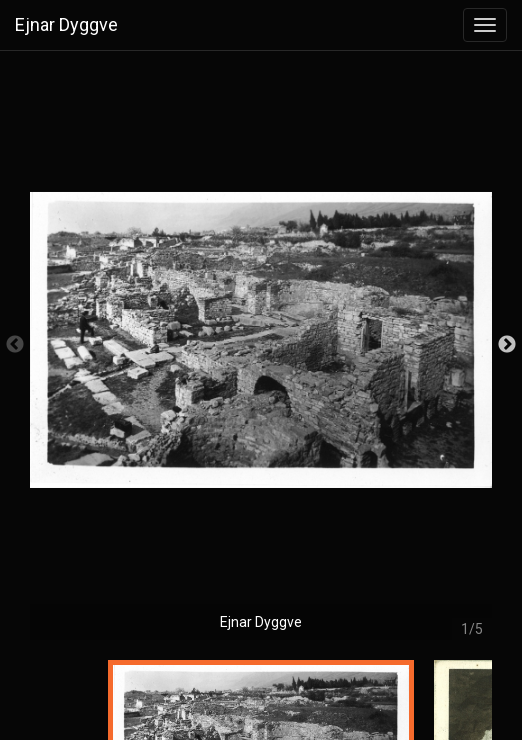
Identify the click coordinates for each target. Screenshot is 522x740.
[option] (261, 355)
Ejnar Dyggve (66, 24)
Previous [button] (15, 345)
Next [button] (507, 345)
